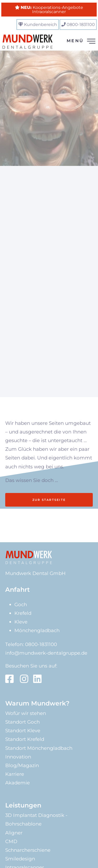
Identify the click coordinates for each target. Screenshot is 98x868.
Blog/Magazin (22, 765)
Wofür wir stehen (26, 713)
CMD (11, 841)
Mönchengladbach (37, 630)
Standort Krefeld (25, 739)
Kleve (21, 622)
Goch (21, 604)
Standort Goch (22, 722)
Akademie (18, 783)
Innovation (18, 757)
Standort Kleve (23, 731)
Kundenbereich (41, 25)
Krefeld (23, 613)
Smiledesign (20, 859)
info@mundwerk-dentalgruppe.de (46, 653)
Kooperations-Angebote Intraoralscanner (52, 10)
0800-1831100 (81, 25)
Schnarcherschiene (28, 850)
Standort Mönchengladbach (39, 748)
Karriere (15, 774)
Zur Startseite (49, 500)
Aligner (14, 833)
